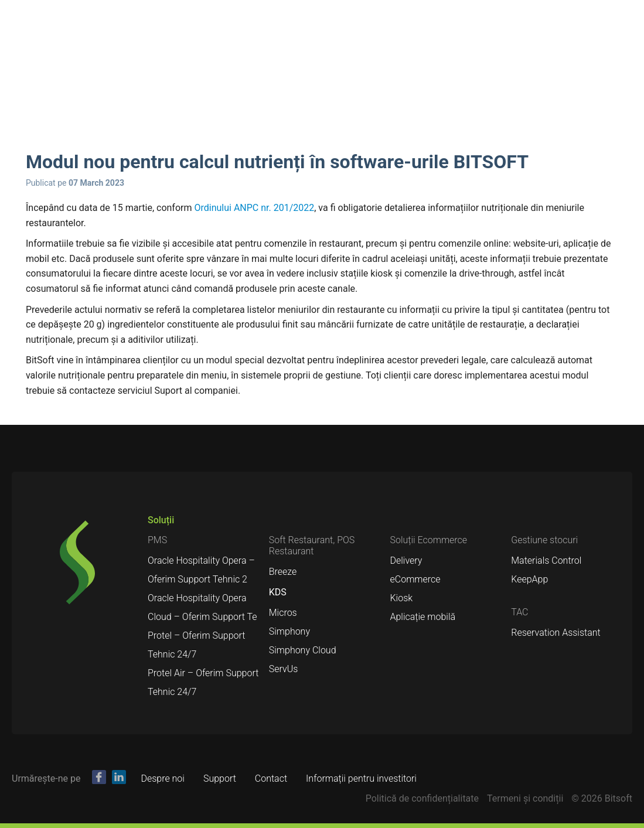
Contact (271, 778)
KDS (278, 592)
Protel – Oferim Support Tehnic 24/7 (196, 645)
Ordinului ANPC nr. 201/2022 (254, 208)
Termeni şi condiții (525, 798)
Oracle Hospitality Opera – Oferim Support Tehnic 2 (201, 570)
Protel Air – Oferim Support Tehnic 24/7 (203, 682)
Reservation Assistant (556, 633)
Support (220, 778)
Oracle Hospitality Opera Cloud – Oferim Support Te (202, 607)
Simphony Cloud (303, 650)
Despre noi (163, 778)
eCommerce (415, 579)
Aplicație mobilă (423, 617)
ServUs (284, 669)
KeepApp (529, 579)
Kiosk (402, 598)
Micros (283, 613)
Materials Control (546, 560)
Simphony (289, 631)
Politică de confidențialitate (422, 798)
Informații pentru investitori (361, 778)
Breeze (283, 572)
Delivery (406, 560)
